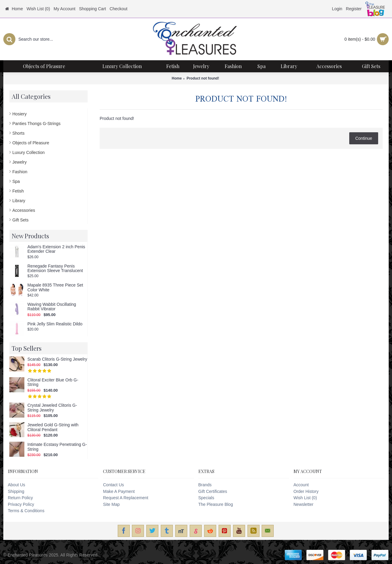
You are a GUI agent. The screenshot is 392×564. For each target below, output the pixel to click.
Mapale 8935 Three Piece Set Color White (55, 287)
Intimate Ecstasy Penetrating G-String (57, 447)
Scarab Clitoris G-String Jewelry (57, 359)
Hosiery (19, 114)
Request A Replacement (126, 498)
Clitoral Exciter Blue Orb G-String (53, 382)
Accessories (24, 210)
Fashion (20, 172)
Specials (206, 498)
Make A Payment (119, 491)
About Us (17, 485)
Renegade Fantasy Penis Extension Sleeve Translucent (55, 268)
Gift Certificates (213, 491)
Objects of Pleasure (31, 143)
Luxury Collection (28, 152)
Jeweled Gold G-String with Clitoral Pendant (53, 427)
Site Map (111, 504)
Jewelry (19, 162)
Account (301, 485)
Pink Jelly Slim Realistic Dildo (55, 324)
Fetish (18, 191)
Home (177, 78)
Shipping (16, 491)
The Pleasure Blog (216, 504)
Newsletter (303, 504)
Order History (306, 491)
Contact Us (113, 485)
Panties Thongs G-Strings (36, 124)
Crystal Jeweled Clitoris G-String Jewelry (52, 408)
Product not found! (203, 78)
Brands (205, 485)
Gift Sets (20, 220)
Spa (16, 181)
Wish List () (305, 498)
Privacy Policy (21, 504)
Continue (364, 138)
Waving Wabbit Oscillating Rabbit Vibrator (52, 307)
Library (19, 201)
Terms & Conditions (26, 511)
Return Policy (20, 498)
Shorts (18, 133)
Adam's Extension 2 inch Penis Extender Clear (56, 249)
